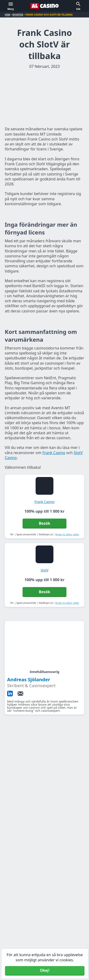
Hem (7, 15)
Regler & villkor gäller (67, 534)
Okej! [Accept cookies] (45, 970)
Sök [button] (78, 9)
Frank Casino (54, 453)
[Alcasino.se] (45, 6)
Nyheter (18, 15)
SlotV (44, 570)
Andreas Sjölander (29, 680)
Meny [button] (11, 9)
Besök (44, 523)
